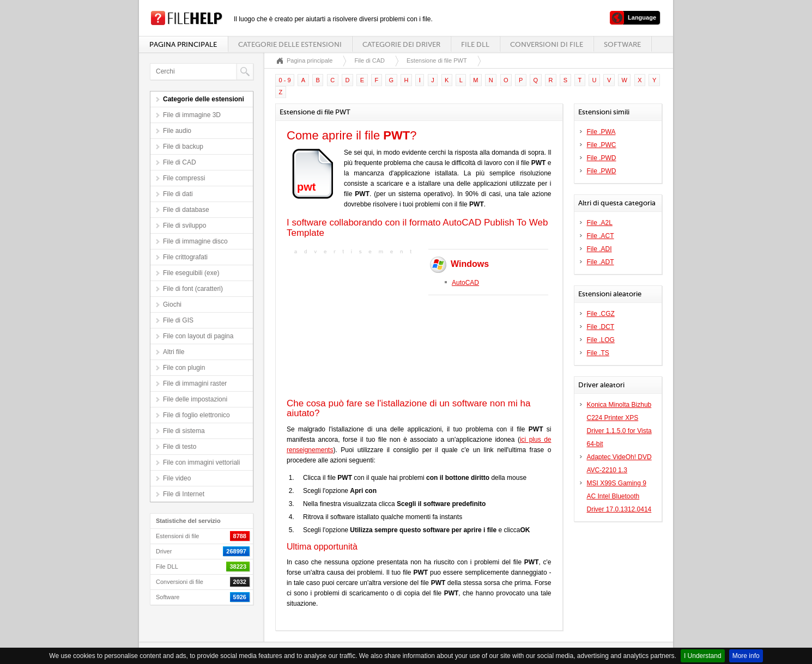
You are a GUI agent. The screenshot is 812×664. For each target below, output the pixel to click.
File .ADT (601, 262)
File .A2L (600, 223)
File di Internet (184, 494)
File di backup (183, 147)
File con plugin (184, 368)
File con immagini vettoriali (201, 462)
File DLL (475, 44)
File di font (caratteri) (193, 289)
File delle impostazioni (195, 399)
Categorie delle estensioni (290, 44)
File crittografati (185, 257)
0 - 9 (285, 80)
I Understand (703, 656)
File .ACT (601, 236)
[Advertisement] (355, 325)
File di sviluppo (184, 226)
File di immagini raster (195, 383)
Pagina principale (183, 44)
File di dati (178, 194)
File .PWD (602, 158)
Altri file (174, 352)
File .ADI (599, 249)
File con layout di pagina (198, 336)
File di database (186, 210)
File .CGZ (601, 314)
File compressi (184, 178)
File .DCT (601, 327)
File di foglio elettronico (196, 415)
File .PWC (602, 145)
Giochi (172, 304)
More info (746, 656)
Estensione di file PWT (437, 60)
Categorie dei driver (401, 44)
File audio (177, 131)
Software (622, 44)
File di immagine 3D (192, 115)
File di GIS (178, 320)
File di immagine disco (195, 241)
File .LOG (601, 340)
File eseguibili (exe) (191, 273)
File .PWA (601, 132)
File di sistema (184, 431)
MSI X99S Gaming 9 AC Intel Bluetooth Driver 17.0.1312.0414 (619, 496)
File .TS (598, 353)
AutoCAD (465, 283)
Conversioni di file (547, 44)
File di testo (180, 447)
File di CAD (180, 162)
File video (177, 478)
